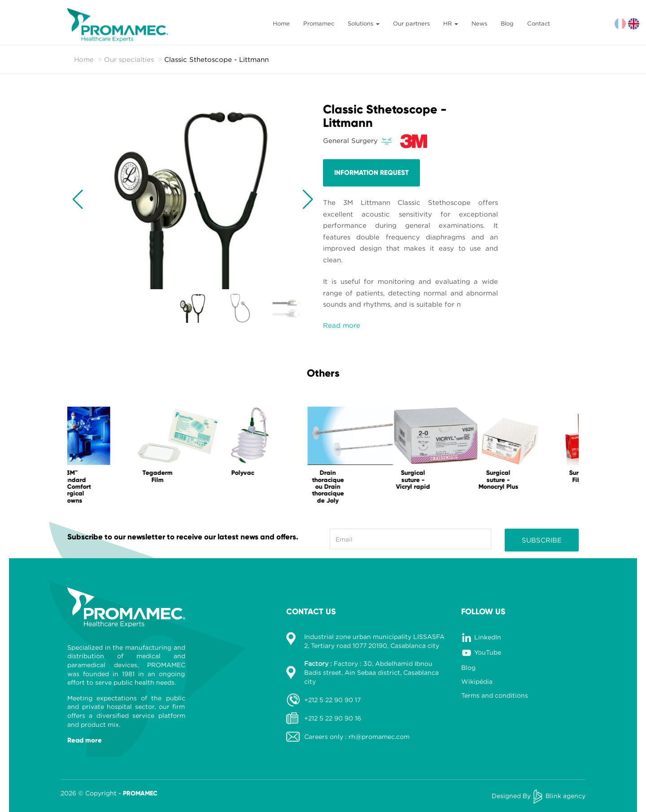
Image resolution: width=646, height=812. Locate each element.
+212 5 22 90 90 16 (333, 718)
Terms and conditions (495, 695)
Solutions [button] (364, 23)
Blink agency (565, 796)
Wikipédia (477, 681)
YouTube (488, 652)
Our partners (411, 23)
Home (281, 23)
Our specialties (129, 59)
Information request (371, 173)
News (479, 23)
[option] (110, 458)
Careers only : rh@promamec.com (357, 736)
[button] (78, 200)
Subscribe (542, 540)
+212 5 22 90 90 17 (332, 700)
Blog (507, 23)
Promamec (319, 23)
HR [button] (451, 23)
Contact (539, 23)
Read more (342, 325)
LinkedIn (488, 637)
